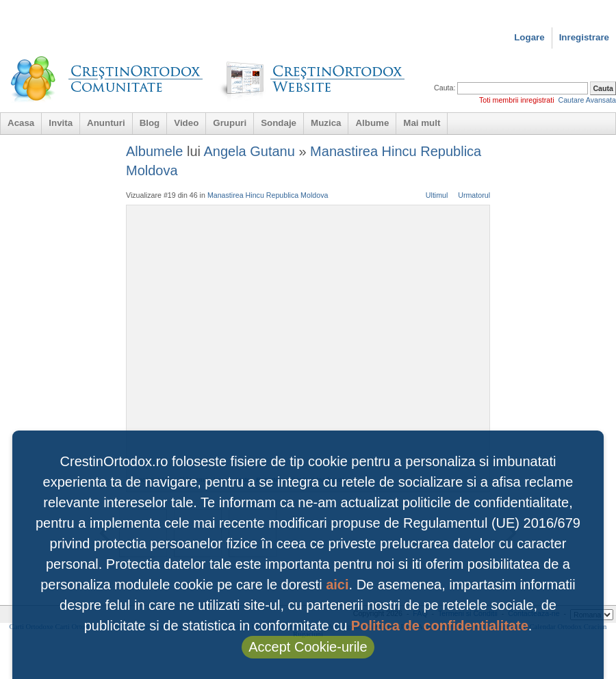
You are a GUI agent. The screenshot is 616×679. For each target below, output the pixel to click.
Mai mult (422, 123)
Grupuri (230, 123)
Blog (150, 123)
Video (186, 123)
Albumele (154, 151)
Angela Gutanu (249, 151)
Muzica (326, 123)
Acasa (21, 123)
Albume (372, 123)
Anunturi (106, 123)
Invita (61, 123)
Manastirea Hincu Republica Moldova (268, 195)
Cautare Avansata (587, 100)
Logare (529, 37)
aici (337, 585)
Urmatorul (474, 195)
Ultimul (437, 195)
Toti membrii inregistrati (517, 100)
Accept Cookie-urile (308, 647)
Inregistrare (584, 37)
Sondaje (279, 123)
